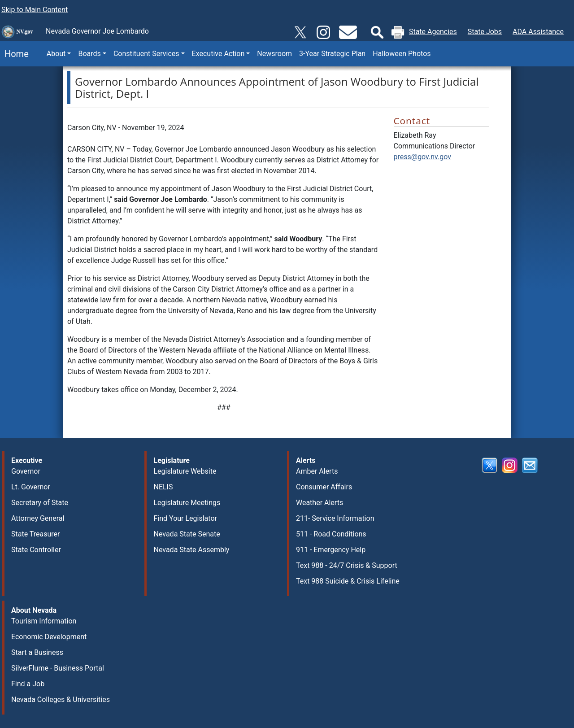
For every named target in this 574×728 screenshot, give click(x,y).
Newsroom (274, 54)
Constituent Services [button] (146, 54)
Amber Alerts (317, 471)
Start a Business (37, 652)
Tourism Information (44, 621)
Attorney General (38, 518)
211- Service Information (335, 518)
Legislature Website (185, 471)
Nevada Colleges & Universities (61, 700)
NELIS (163, 487)
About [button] (56, 54)
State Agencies (433, 32)
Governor (26, 471)
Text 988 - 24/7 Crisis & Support (347, 565)
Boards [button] (89, 54)
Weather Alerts (320, 503)
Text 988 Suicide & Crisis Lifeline (348, 581)
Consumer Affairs (324, 487)
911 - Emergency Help (331, 550)
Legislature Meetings (187, 503)
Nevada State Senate (187, 534)
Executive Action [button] (218, 54)
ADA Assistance (538, 32)
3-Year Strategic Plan (332, 54)
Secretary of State (40, 503)
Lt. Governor (31, 487)
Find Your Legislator (185, 518)
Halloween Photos (402, 54)
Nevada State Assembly (191, 550)
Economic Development (49, 637)
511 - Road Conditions (331, 534)
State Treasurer (36, 534)
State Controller (36, 550)
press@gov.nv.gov (422, 157)
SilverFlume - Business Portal (58, 668)
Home (14, 54)
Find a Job (28, 684)
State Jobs (485, 32)
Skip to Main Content (35, 10)
